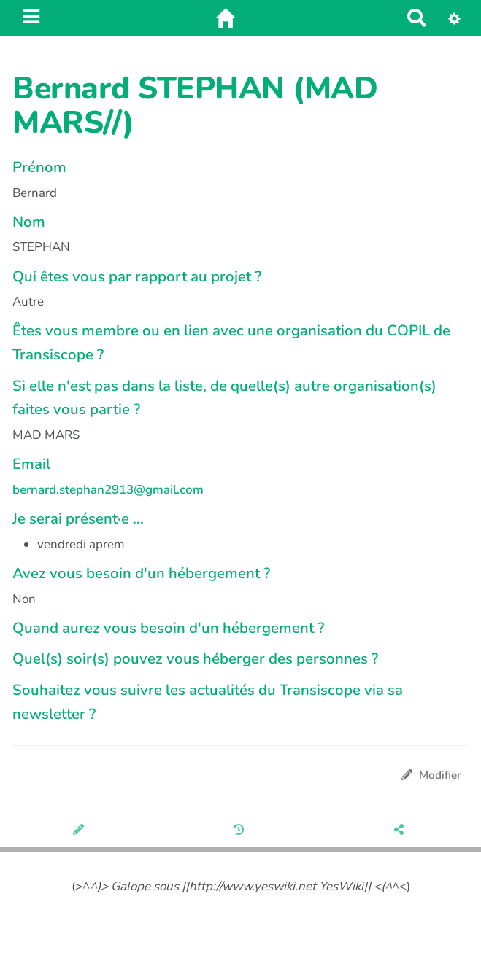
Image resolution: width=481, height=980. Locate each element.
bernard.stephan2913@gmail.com (108, 490)
